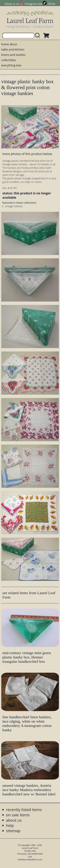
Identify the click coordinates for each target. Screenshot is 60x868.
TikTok (51, 4)
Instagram (31, 4)
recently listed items (24, 810)
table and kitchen (13, 49)
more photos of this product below (27, 154)
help (10, 825)
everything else (11, 65)
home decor (9, 44)
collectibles (9, 60)
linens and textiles (13, 55)
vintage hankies (14, 206)
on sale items (18, 815)
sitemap (13, 831)
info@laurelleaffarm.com (30, 860)
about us (14, 820)
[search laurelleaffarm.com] (38, 36)
